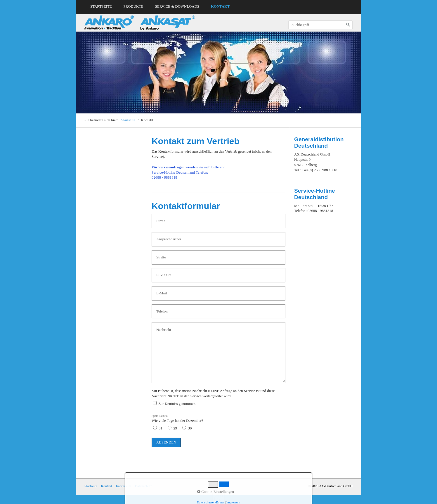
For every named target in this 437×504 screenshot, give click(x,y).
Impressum (124, 486)
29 (175, 428)
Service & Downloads (177, 6)
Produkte (133, 6)
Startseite (101, 6)
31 (161, 428)
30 (190, 428)
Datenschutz (143, 486)
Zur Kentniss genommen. (177, 404)
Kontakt (220, 6)
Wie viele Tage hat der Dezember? (177, 419)
